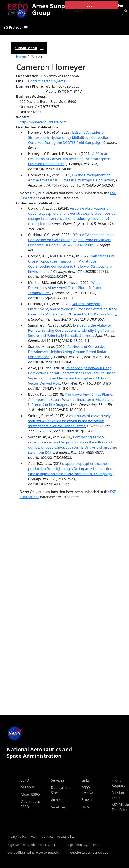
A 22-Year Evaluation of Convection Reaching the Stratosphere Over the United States (70, 159)
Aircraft (57, 800)
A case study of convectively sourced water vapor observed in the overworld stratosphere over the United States (69, 421)
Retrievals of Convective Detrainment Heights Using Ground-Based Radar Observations (67, 352)
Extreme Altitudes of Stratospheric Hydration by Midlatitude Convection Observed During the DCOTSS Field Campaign (69, 137)
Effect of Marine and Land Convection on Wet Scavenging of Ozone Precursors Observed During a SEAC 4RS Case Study (71, 240)
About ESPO (30, 794)
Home (21, 57)
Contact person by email (48, 81)
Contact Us (100, 853)
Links (85, 780)
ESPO (25, 780)
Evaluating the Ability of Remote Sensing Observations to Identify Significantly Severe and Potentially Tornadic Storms (71, 330)
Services (57, 780)
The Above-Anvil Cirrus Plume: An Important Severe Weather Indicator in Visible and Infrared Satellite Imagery (71, 400)
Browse (87, 800)
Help (85, 807)
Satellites (58, 807)
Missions (28, 787)
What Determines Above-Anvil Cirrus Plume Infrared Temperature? (65, 288)
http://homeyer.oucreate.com (43, 122)
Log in (92, 5)
